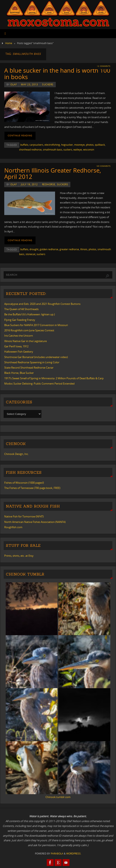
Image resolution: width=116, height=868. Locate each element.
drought (34, 249)
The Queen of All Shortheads (21, 309)
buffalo (24, 145)
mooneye (79, 145)
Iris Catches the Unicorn (19, 336)
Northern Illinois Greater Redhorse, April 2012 (53, 173)
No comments (104, 166)
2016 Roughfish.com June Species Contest (29, 330)
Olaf (14, 84)
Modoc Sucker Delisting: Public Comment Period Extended (39, 384)
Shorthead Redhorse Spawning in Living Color (32, 362)
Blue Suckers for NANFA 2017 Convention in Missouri (36, 325)
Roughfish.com (13, 527)
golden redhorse (49, 249)
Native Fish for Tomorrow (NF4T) (24, 516)
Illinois (84, 249)
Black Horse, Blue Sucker (19, 373)
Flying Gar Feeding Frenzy (20, 320)
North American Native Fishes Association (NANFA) (35, 522)
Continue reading (20, 136)
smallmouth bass (53, 150)
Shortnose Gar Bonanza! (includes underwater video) (36, 357)
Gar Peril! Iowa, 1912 (16, 346)
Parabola (57, 854)
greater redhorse (69, 249)
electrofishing (52, 145)
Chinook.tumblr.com (58, 797)
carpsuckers (36, 145)
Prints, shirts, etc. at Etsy (19, 556)
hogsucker (67, 145)
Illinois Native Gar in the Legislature (25, 341)
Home (9, 43)
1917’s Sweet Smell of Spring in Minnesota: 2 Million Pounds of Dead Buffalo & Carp (54, 378)
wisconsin (89, 150)
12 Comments (104, 66)
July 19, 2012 (29, 184)
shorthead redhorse (30, 150)
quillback (100, 145)
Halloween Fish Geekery (19, 352)
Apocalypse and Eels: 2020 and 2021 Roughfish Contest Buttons (42, 304)
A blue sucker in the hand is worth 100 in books (57, 74)
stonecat (30, 254)
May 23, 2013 (29, 84)
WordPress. (74, 854)
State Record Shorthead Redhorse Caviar (29, 368)
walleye (78, 150)
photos (90, 145)
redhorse (49, 184)
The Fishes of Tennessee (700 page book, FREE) (32, 488)
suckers (48, 84)
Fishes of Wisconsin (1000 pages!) (24, 483)
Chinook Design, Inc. (16, 454)
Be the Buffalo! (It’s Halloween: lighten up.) (30, 314)
